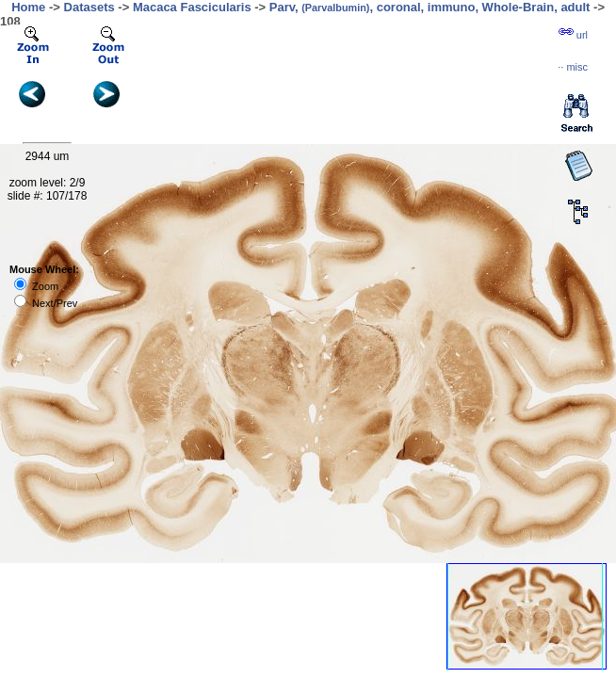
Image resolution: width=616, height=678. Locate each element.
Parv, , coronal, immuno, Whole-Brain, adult (430, 7)
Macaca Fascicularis (192, 7)
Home (28, 7)
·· (573, 67)
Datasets (89, 7)
